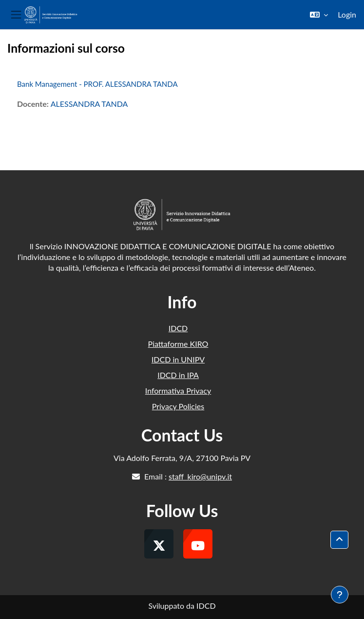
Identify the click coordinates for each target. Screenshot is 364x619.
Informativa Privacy (178, 390)
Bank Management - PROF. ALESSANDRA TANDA (97, 84)
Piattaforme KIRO (178, 344)
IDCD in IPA (178, 375)
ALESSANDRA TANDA (89, 104)
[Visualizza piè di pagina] (340, 595)
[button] (319, 15)
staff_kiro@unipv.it (200, 476)
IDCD (178, 328)
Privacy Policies (178, 406)
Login (347, 14)
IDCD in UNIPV (178, 359)
